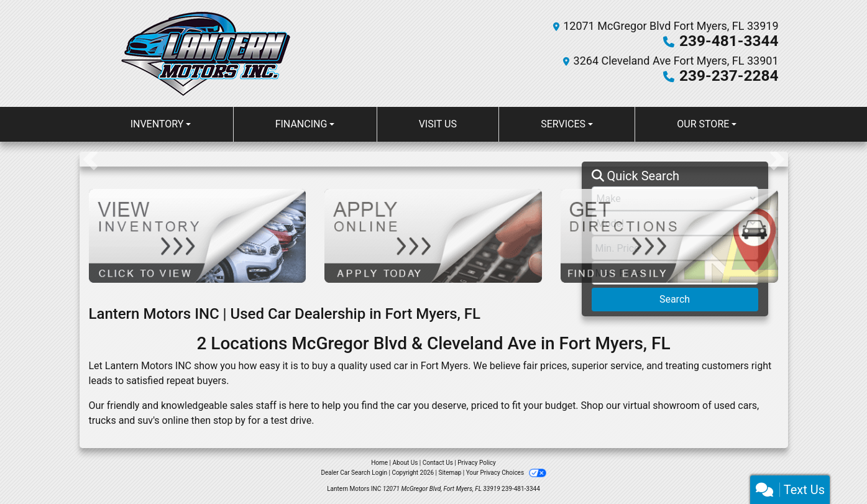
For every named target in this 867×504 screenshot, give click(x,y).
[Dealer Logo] (206, 53)
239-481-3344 (730, 41)
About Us (406, 463)
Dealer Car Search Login (354, 473)
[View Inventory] (198, 235)
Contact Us (438, 463)
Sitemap (450, 473)
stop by (229, 420)
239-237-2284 (730, 76)
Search (675, 299)
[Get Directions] (669, 235)
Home (379, 463)
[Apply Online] (433, 235)
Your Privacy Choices (506, 473)
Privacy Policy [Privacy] (477, 463)
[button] (90, 159)
